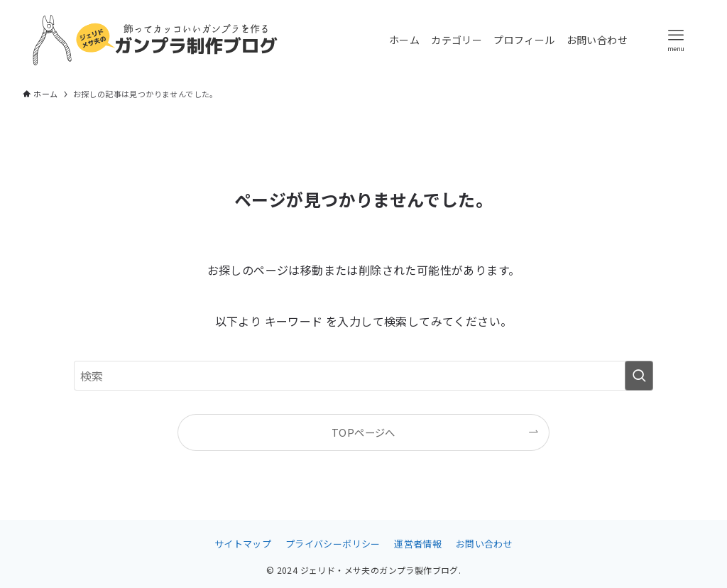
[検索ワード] (363, 376)
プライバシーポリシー (333, 544)
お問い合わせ (484, 544)
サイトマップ (243, 544)
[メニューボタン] (676, 40)
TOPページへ (363, 432)
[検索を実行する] (639, 376)
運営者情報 (418, 544)
